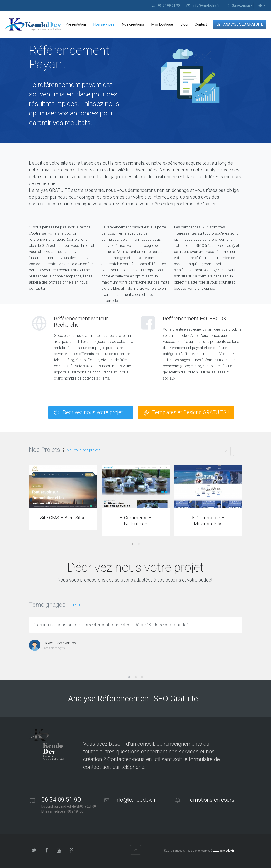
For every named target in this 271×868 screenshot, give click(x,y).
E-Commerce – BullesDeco (136, 521)
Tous (76, 605)
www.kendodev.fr (223, 851)
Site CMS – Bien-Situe (63, 518)
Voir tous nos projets (84, 450)
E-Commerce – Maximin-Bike (208, 521)
